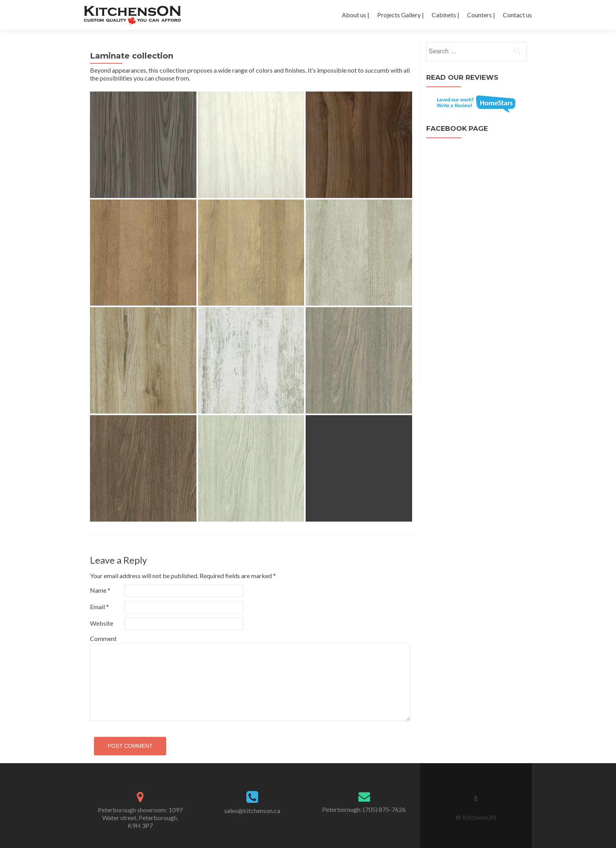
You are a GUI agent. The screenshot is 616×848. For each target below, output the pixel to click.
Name (100, 590)
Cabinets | (445, 15)
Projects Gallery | (401, 15)
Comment (103, 638)
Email (99, 607)
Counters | (481, 15)
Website (102, 623)
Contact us (517, 15)
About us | (356, 15)
